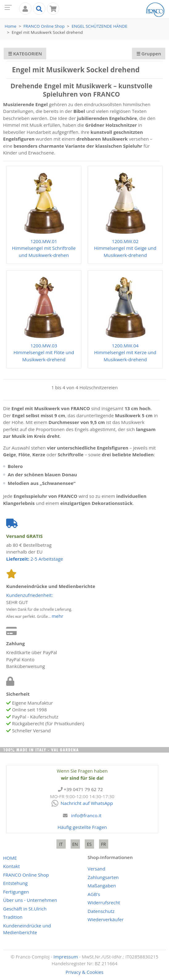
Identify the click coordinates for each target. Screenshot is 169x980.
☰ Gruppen (149, 54)
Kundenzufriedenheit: (30, 595)
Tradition (13, 917)
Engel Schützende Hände (99, 26)
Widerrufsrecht (104, 902)
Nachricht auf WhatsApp (82, 803)
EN (75, 844)
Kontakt (11, 866)
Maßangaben (102, 886)
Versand (96, 869)
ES (89, 844)
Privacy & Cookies (85, 972)
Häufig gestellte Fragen (82, 827)
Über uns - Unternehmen (30, 900)
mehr (58, 616)
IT (61, 844)
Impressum (66, 957)
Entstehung (15, 883)
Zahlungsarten (103, 877)
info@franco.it (87, 815)
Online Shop (44, 26)
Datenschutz (101, 911)
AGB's (94, 894)
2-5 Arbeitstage (35, 559)
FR (104, 844)
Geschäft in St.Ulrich (25, 909)
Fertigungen (16, 892)
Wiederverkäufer (106, 919)
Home (10, 26)
